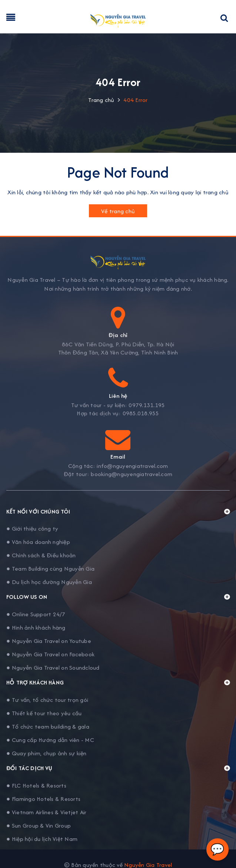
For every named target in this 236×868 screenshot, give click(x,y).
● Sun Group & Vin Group (39, 826)
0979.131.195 (147, 405)
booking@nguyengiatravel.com (132, 474)
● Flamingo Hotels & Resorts (43, 799)
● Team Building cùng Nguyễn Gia (50, 569)
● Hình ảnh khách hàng (36, 628)
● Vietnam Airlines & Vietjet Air (46, 812)
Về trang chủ (118, 211)
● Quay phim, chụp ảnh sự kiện (46, 753)
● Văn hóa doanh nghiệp (38, 542)
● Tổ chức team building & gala (48, 727)
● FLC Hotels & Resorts (36, 786)
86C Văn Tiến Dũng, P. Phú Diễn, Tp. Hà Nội (118, 344)
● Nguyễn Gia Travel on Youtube (49, 641)
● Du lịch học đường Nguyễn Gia (49, 582)
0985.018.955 (141, 413)
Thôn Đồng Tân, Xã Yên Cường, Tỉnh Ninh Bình (118, 353)
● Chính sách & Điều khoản (41, 555)
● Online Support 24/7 (36, 614)
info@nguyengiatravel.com (132, 466)
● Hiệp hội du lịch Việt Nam (42, 839)
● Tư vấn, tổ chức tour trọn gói (47, 700)
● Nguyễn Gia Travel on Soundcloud (53, 668)
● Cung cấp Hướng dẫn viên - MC (50, 740)
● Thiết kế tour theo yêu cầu (44, 713)
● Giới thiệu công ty (32, 529)
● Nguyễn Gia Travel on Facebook (50, 654)
